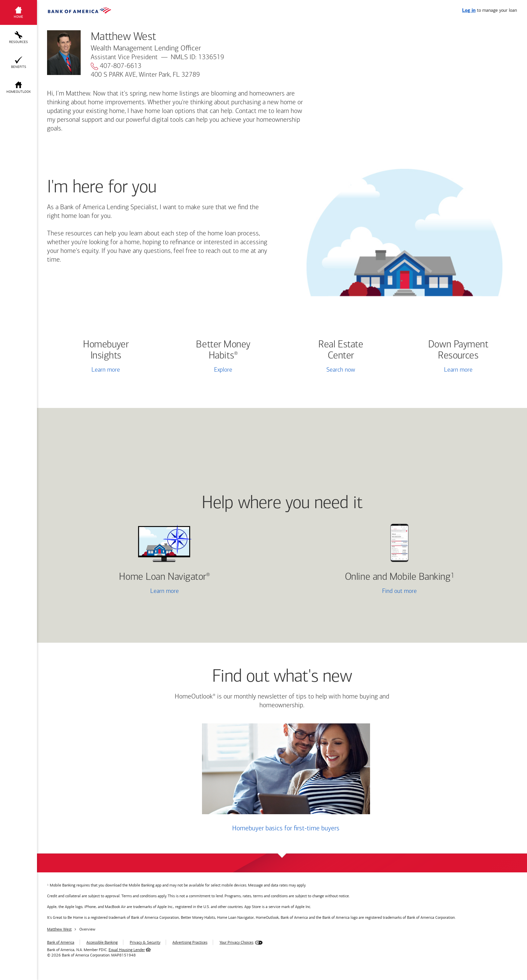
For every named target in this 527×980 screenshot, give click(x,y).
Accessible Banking (102, 942)
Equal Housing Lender (127, 950)
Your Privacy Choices (236, 942)
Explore (223, 370)
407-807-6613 (116, 66)
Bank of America (61, 942)
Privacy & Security (145, 942)
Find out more (352, 592)
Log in (469, 11)
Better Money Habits (223, 350)
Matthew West (59, 929)
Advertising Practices (190, 942)
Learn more (106, 370)
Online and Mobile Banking (398, 577)
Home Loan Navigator (164, 577)
